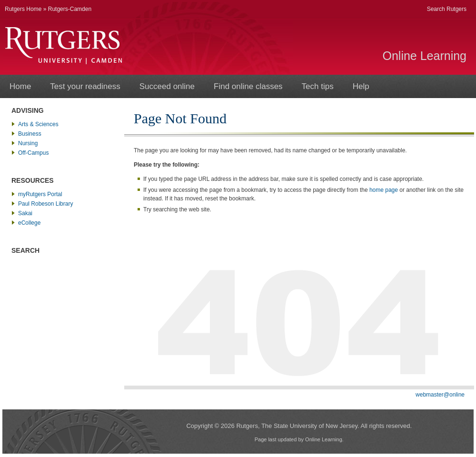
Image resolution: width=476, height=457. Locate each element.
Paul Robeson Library (45, 204)
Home (20, 86)
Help (361, 86)
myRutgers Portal (40, 194)
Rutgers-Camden (70, 9)
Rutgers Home (23, 9)
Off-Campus (33, 153)
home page (384, 190)
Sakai (25, 213)
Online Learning (424, 56)
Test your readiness (85, 86)
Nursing (28, 143)
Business (30, 134)
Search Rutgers (447, 9)
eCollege (29, 223)
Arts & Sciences (38, 124)
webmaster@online (440, 395)
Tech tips (318, 86)
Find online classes (248, 86)
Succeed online (167, 86)
